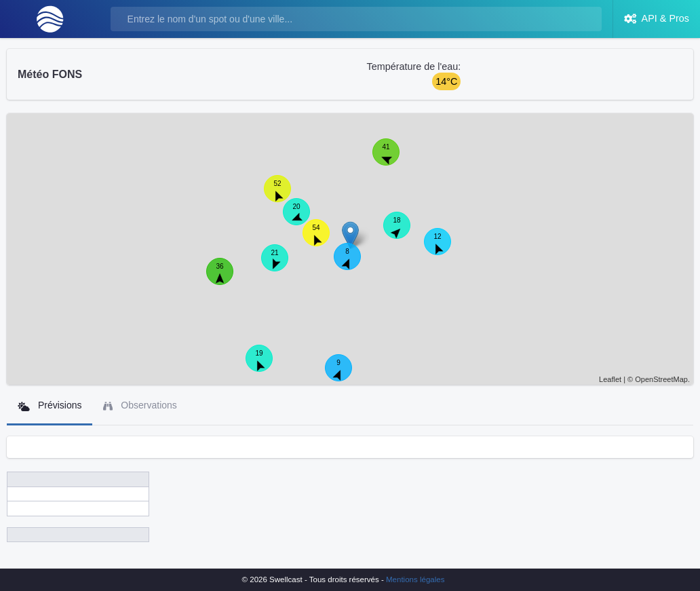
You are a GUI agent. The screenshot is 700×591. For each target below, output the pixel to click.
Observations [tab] (140, 405)
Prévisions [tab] (50, 405)
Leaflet (610, 379)
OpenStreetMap (661, 379)
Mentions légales (415, 579)
